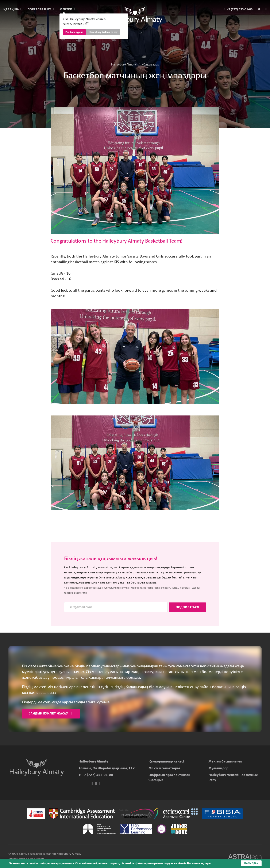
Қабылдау (251, 863)
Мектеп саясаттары (164, 768)
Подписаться (187, 607)
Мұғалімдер (218, 768)
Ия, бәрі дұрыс (74, 32)
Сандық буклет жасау (50, 714)
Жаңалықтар (150, 65)
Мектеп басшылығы (225, 761)
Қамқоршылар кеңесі (166, 761)
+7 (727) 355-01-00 (97, 775)
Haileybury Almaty (124, 65)
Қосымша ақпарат (200, 863)
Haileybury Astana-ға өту (103, 32)
